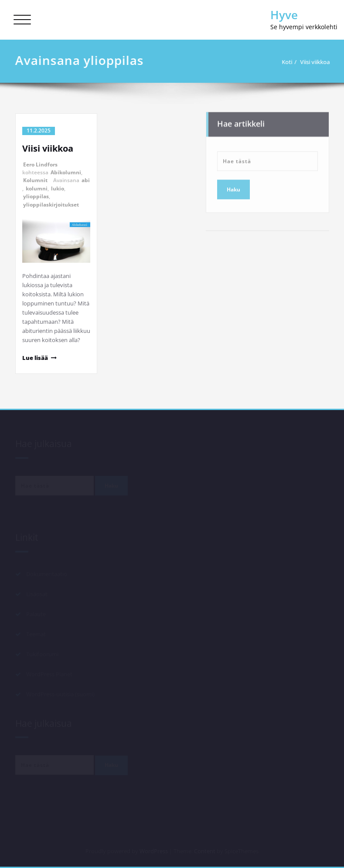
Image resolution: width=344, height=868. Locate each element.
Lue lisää (35, 358)
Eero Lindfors (40, 164)
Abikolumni (66, 172)
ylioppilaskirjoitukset (51, 205)
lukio (58, 188)
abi (86, 180)
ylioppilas (36, 196)
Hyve (284, 15)
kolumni (37, 188)
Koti (290, 62)
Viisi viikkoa (318, 62)
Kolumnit (35, 180)
